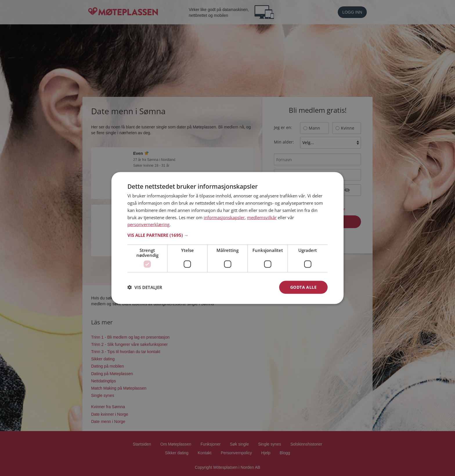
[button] (228, 235)
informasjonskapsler (224, 217)
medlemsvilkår (262, 217)
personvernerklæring (148, 224)
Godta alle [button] (303, 287)
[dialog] (228, 238)
